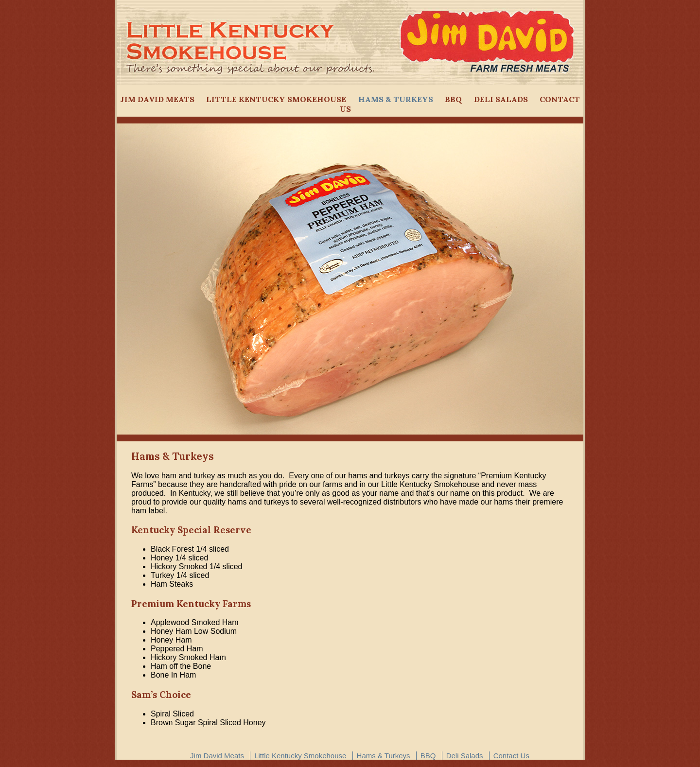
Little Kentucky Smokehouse (276, 99)
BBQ (453, 99)
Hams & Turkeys (396, 99)
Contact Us (511, 756)
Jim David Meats (157, 99)
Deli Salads (501, 99)
